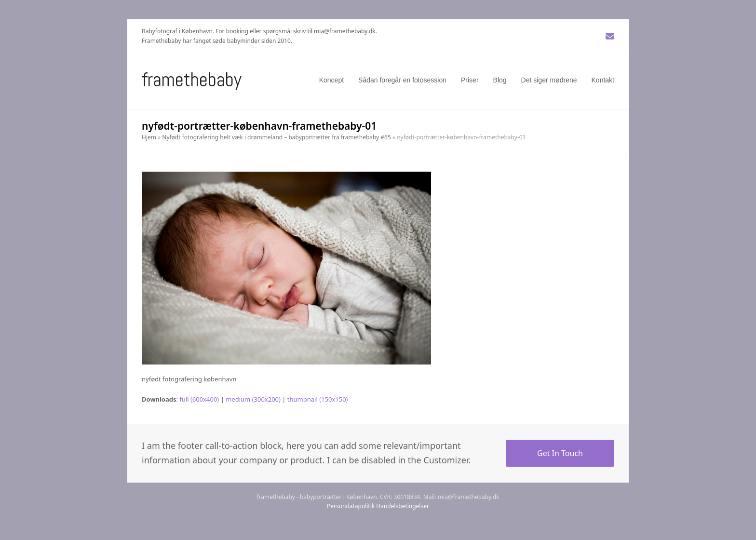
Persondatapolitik (351, 506)
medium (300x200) (253, 399)
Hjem (149, 137)
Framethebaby (192, 80)
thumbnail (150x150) (318, 399)
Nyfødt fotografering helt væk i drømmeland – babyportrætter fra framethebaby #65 (277, 137)
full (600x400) (199, 399)
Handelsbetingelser (403, 506)
